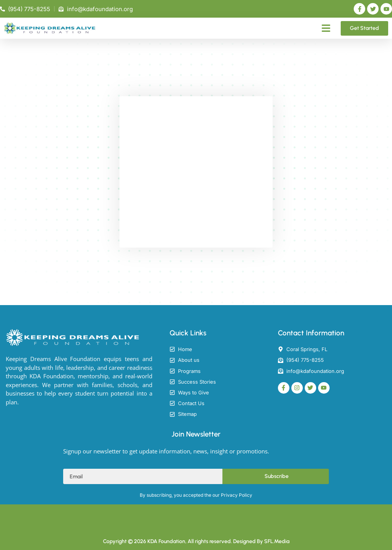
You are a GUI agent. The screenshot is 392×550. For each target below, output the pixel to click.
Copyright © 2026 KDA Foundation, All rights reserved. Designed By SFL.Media (196, 541)
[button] (326, 28)
